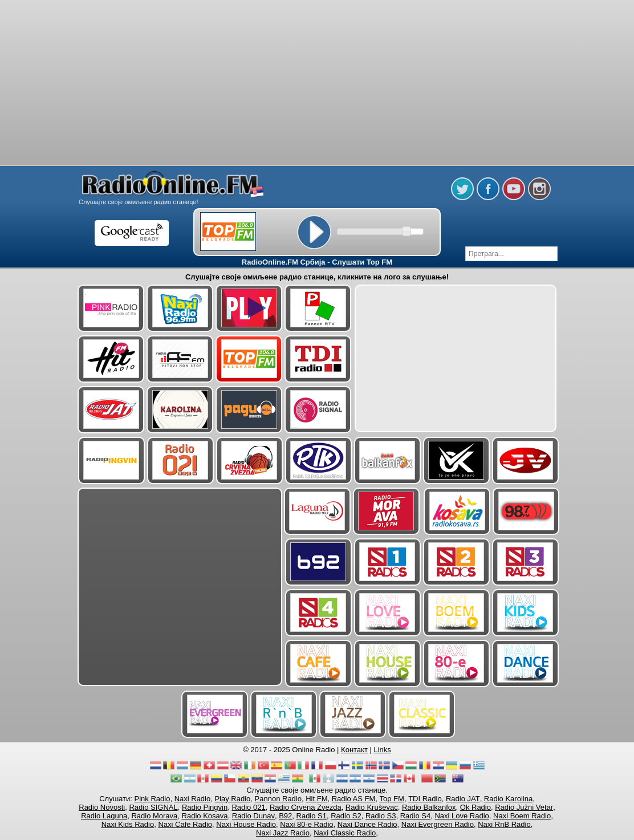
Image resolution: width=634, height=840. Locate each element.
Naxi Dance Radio (367, 824)
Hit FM (316, 799)
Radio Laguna (104, 816)
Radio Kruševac (372, 807)
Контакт (354, 750)
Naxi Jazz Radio (283, 833)
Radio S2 (346, 816)
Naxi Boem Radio (522, 816)
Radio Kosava (205, 816)
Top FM (392, 799)
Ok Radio (475, 807)
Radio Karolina (508, 799)
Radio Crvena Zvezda (306, 807)
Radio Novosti (102, 807)
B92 (285, 816)
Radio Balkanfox (429, 807)
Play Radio (232, 799)
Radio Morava (154, 816)
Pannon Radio (278, 799)
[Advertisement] (317, 29)
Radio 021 (248, 807)
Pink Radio (153, 799)
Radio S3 (381, 816)
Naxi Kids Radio (128, 824)
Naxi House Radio (246, 824)
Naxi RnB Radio (504, 824)
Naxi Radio (193, 799)
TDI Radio (425, 799)
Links (383, 750)
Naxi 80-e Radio (306, 824)
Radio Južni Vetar (524, 807)
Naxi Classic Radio (345, 833)
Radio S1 (312, 816)
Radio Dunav (253, 816)
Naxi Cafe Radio (185, 824)
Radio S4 (415, 816)
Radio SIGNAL (153, 807)
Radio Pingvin (205, 807)
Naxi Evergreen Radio (438, 824)
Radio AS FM (354, 799)
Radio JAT (463, 799)
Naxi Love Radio (462, 816)
